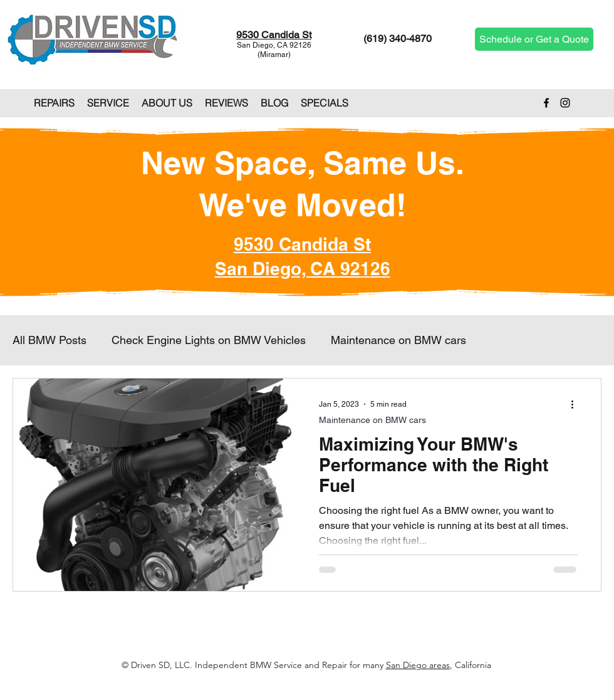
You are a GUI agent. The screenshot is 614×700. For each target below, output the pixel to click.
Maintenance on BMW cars (398, 340)
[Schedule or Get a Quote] (534, 39)
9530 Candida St (274, 35)
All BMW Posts (49, 340)
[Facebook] (546, 103)
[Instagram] (565, 103)
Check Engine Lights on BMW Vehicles (209, 340)
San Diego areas (418, 665)
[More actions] (576, 404)
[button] (54, 103)
